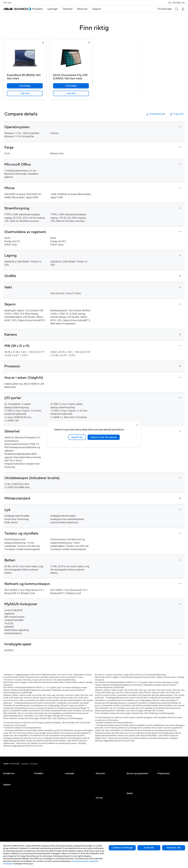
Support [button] (103, 9)
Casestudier (101, 783)
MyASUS (161, 778)
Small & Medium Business (76, 778)
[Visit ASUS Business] (12, 764)
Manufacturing (71, 800)
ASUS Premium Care (12, 803)
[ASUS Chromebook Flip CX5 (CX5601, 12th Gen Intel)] (71, 76)
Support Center (9, 789)
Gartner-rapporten (103, 792)
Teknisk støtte (9, 794)
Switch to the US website (104, 437)
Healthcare (69, 796)
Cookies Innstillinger (122, 848)
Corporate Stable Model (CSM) (139, 783)
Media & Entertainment (74, 812)
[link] (25, 93)
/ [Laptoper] (24, 764)
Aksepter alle (174, 848)
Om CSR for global (103, 807)
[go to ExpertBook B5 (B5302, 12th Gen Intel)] (25, 58)
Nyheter (99, 787)
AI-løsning (69, 825)
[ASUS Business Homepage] (17, 9)
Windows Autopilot (165, 792)
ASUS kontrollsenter (166, 783)
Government (70, 821)
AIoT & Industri (40, 814)
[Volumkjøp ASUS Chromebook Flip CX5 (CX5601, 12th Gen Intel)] (71, 86)
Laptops (37, 778)
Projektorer (39, 796)
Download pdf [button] (155, 114)
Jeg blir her (77, 437)
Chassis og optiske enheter (45, 822)
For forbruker (165, 9)
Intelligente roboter (42, 831)
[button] (177, 9)
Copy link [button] (177, 114)
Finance (68, 816)
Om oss (7, 3)
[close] (137, 425)
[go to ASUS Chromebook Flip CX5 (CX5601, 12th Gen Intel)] (71, 58)
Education (69, 787)
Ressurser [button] (89, 9)
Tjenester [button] (74, 9)
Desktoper (38, 783)
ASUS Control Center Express (169, 787)
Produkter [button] (44, 9)
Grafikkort (38, 809)
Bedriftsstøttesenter (135, 798)
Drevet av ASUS (133, 787)
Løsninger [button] (59, 9)
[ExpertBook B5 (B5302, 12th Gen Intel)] (25, 76)
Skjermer (38, 792)
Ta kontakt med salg (12, 778)
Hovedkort (38, 805)
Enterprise (69, 783)
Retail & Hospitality (73, 792)
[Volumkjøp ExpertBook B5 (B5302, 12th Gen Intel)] (25, 86)
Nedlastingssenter (11, 798)
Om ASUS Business (104, 803)
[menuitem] (44, 9)
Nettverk (38, 818)
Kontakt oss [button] (176, 3)
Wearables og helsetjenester (46, 827)
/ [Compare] (33, 764)
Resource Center (103, 778)
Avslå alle (149, 848)
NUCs (36, 787)
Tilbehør (37, 836)
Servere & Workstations (44, 800)
